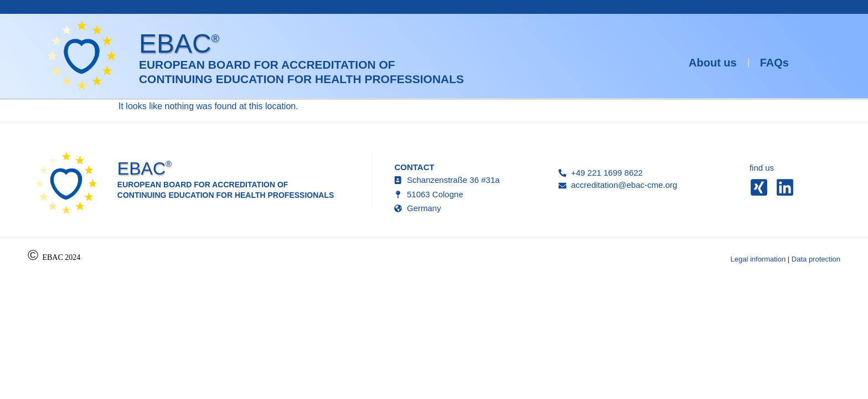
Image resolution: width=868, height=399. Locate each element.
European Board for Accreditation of (267, 65)
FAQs (774, 63)
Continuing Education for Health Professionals (301, 79)
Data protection (816, 259)
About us (713, 63)
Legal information (758, 259)
